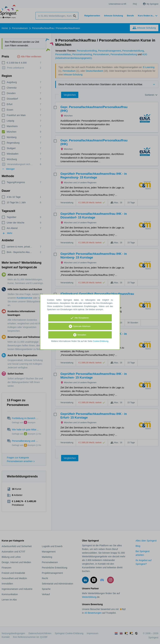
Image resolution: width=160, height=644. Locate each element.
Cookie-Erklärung (101, 341)
